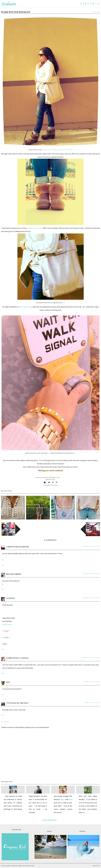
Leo (8, 682)
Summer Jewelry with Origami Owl (63, 508)
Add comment (5, 722)
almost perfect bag (25, 307)
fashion (48, 485)
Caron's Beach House (18, 547)
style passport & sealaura (13, 790)
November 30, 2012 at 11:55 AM (91, 546)
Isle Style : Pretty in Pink (88, 508)
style (52, 485)
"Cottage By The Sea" (17, 703)
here (44, 150)
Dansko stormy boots (35, 228)
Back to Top (96, 866)
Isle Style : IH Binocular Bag (38, 508)
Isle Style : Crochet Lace (13, 508)
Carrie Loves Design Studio (26, 866)
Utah (56, 485)
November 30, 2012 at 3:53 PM (91, 574)
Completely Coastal (17, 658)
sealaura (8, 866)
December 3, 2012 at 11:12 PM (92, 682)
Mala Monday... (63, 790)
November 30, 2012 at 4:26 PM (91, 598)
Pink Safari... (38, 790)
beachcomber (14, 574)
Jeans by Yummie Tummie (65, 150)
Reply (3, 565)
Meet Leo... (88, 790)
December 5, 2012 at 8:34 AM (92, 703)
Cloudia (10, 598)
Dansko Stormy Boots (51, 150)
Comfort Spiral (7, 625)
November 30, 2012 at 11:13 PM (91, 658)
